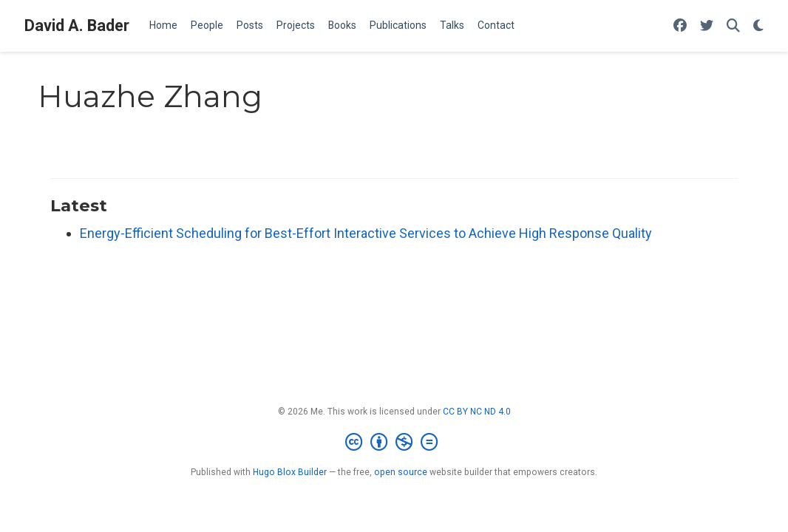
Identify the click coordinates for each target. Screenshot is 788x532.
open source (401, 472)
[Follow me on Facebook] (680, 26)
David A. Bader (77, 25)
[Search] (733, 26)
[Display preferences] (758, 26)
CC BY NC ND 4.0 (477, 412)
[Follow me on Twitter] (707, 26)
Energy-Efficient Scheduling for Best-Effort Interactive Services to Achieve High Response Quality (366, 233)
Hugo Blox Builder (290, 472)
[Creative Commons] (394, 443)
